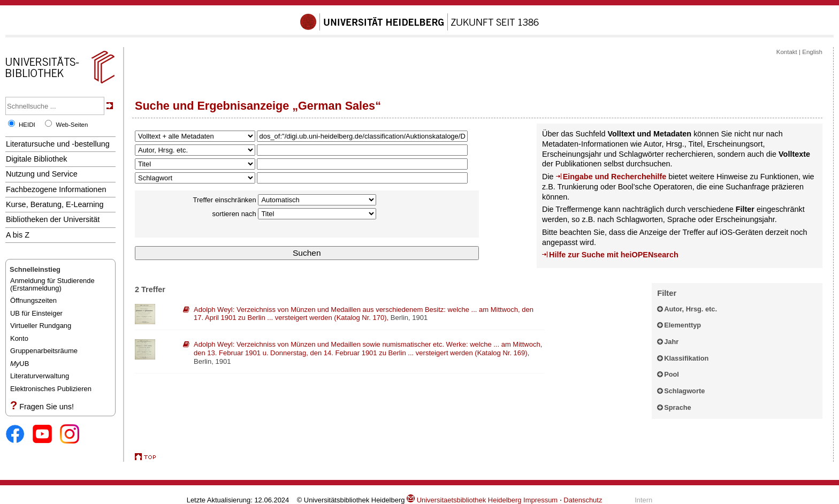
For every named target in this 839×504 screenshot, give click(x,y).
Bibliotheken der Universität (53, 219)
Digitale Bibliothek (37, 159)
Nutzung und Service (42, 174)
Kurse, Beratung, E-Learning (55, 204)
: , (364, 314)
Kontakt (787, 52)
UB (20, 364)
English (812, 52)
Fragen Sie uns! (47, 407)
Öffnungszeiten (33, 300)
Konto (19, 338)
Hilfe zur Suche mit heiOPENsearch (614, 255)
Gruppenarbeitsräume (44, 351)
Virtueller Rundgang (41, 326)
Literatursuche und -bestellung (58, 144)
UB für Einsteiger (36, 313)
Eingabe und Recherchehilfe (615, 177)
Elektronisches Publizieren (51, 389)
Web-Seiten (72, 125)
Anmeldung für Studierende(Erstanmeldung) (52, 284)
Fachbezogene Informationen (56, 189)
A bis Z (18, 235)
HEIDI (27, 125)
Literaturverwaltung (40, 376)
